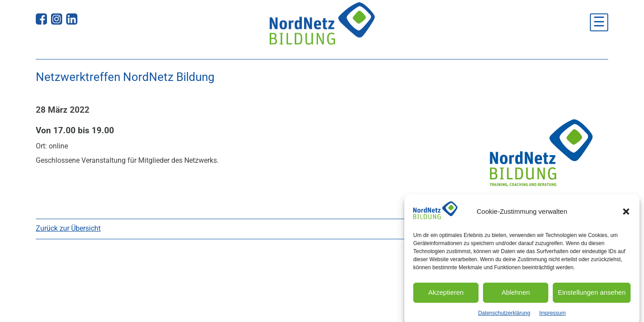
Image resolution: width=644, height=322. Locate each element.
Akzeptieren (446, 297)
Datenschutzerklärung (504, 318)
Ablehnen (515, 297)
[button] (626, 216)
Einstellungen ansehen (592, 297)
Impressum (553, 318)
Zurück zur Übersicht (68, 228)
